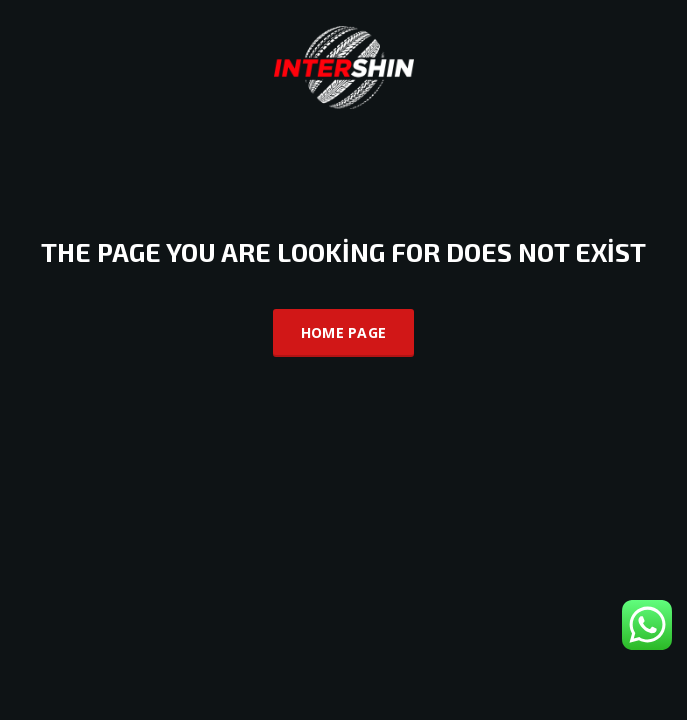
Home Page (344, 332)
